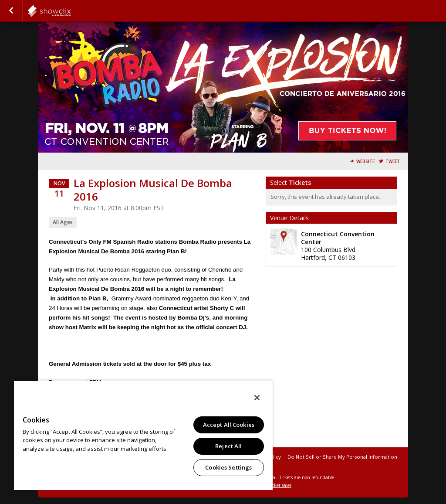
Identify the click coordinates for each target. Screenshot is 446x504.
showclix (71, 11)
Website (365, 162)
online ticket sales (273, 485)
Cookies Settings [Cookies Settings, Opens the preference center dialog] (228, 467)
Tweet (393, 162)
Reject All (228, 446)
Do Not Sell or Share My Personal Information (342, 457)
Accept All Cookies (229, 425)
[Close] (257, 398)
